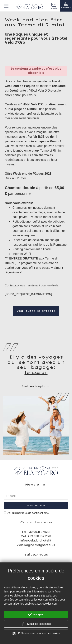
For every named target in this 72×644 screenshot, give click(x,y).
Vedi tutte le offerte (36, 311)
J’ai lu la (28, 513)
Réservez (66, 5)
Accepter (36, 615)
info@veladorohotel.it (36, 540)
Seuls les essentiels (36, 624)
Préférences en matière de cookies (36, 633)
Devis (54, 6)
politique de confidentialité (33, 513)
